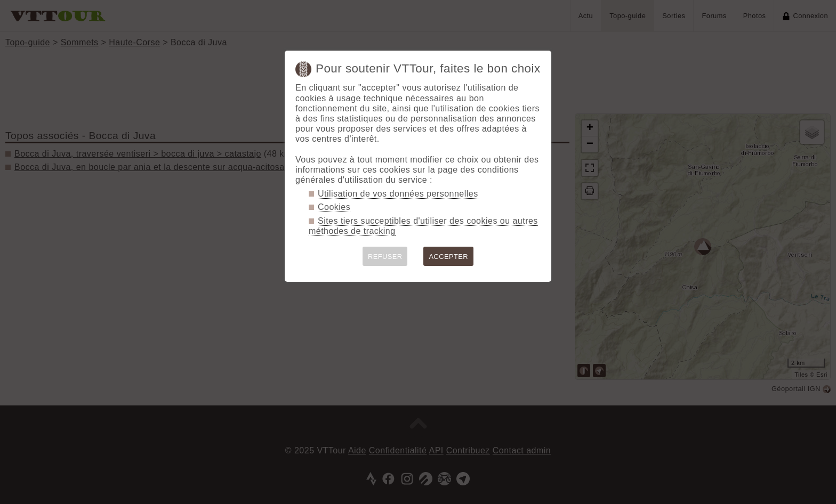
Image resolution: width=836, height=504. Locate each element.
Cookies (334, 207)
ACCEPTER (448, 257)
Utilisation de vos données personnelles (398, 194)
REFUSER (385, 257)
